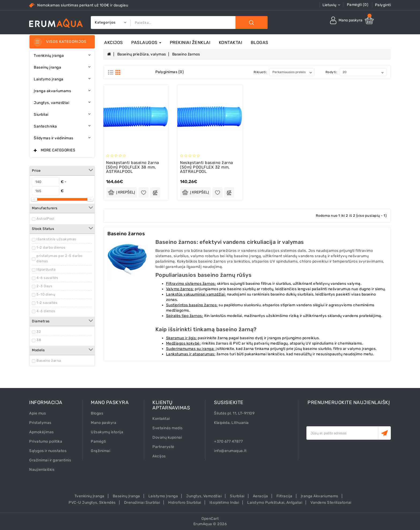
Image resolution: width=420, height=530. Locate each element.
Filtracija (284, 496)
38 (39, 340)
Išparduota (46, 269)
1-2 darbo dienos (51, 247)
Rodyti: (331, 72)
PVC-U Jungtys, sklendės (92, 503)
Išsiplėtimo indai (224, 503)
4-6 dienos (46, 311)
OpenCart (210, 519)
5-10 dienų (46, 294)
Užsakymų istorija (107, 432)
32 (39, 332)
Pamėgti (98, 441)
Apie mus (37, 413)
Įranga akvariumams (320, 496)
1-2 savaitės (47, 303)
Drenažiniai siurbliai (142, 503)
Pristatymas (40, 423)
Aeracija (260, 496)
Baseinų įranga (126, 496)
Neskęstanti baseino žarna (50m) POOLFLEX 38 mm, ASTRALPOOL (133, 167)
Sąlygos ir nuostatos (48, 451)
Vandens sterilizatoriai (331, 503)
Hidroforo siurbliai (185, 503)
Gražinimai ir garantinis (50, 460)
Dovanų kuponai (167, 437)
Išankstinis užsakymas (56, 239)
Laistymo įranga (163, 496)
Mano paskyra (104, 423)
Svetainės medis (168, 428)
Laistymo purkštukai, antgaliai (275, 503)
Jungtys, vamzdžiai (204, 496)
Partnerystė (163, 447)
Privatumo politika (46, 441)
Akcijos (114, 42)
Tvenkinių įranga (89, 496)
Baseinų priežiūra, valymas (142, 54)
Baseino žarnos (186, 54)
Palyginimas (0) (170, 72)
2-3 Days (44, 286)
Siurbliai (237, 496)
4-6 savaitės (47, 278)
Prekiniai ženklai (190, 42)
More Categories (58, 150)
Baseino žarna (49, 361)
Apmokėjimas (42, 432)
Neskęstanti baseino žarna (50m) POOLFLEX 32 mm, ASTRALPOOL (207, 167)
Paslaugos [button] (146, 42)
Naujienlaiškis (42, 470)
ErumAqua (203, 524)
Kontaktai (231, 42)
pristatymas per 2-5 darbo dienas (59, 258)
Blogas (260, 42)
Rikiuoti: (260, 72)
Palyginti (383, 5)
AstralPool (45, 219)
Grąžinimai (100, 451)
